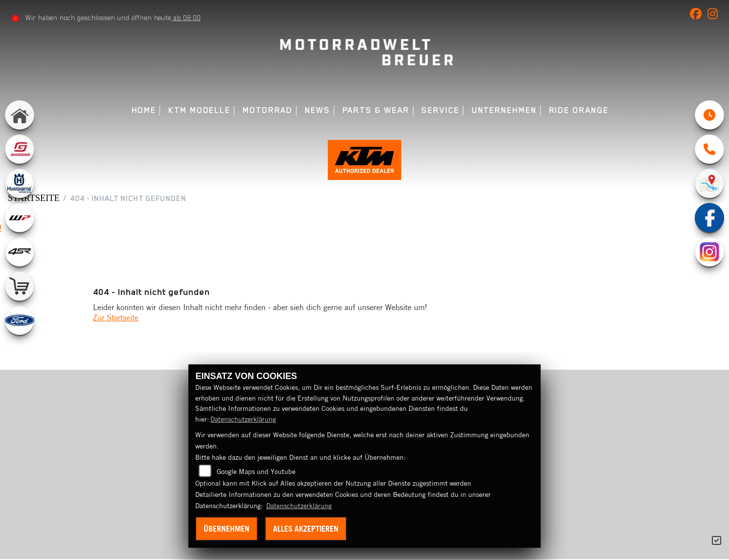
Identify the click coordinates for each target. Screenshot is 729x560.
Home (144, 110)
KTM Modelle (199, 110)
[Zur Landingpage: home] (20, 115)
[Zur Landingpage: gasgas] (20, 149)
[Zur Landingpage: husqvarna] (20, 183)
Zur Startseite (116, 318)
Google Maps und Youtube (256, 471)
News (318, 110)
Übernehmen (227, 529)
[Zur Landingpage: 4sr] (20, 252)
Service (440, 110)
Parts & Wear (376, 110)
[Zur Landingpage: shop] (20, 286)
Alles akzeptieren (306, 529)
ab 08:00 (186, 18)
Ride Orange (579, 110)
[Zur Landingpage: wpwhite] (20, 218)
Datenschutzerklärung (243, 419)
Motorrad (268, 110)
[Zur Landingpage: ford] (20, 320)
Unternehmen (504, 110)
